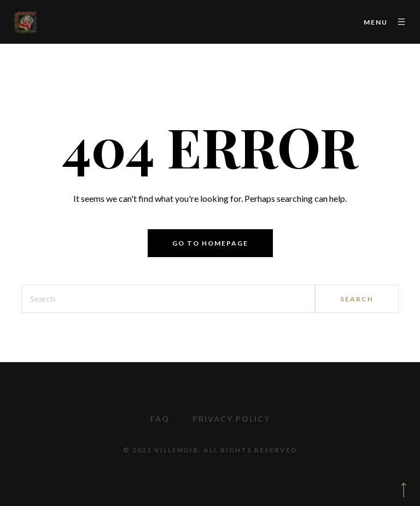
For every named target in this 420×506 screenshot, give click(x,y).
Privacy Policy (231, 419)
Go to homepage (210, 243)
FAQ (160, 419)
